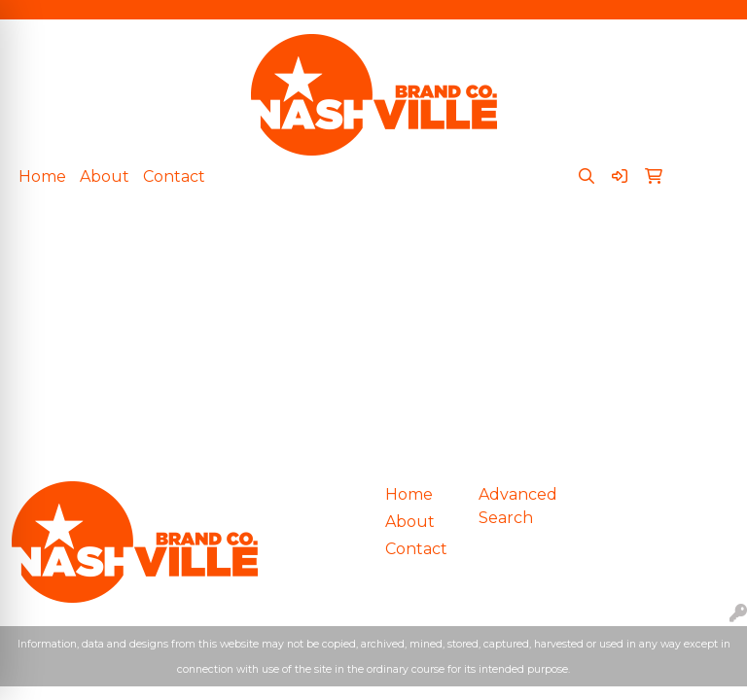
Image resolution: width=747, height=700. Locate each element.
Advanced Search (514, 506)
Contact (174, 176)
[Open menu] (708, 242)
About (105, 176)
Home (42, 176)
